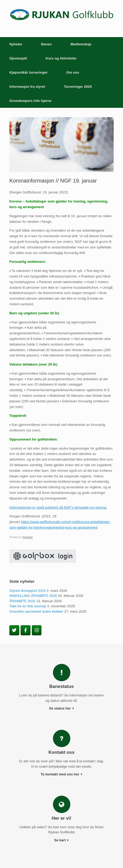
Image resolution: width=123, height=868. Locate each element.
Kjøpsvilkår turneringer (28, 72)
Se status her (61, 708)
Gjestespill (18, 58)
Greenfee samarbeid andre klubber (36, 611)
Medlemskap (81, 44)
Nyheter (16, 44)
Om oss (73, 72)
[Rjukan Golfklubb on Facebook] (26, 630)
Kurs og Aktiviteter (61, 58)
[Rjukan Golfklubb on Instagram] (37, 630)
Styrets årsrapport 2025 (28, 591)
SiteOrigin (61, 857)
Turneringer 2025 (78, 87)
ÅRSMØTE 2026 (22, 601)
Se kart (62, 840)
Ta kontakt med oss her (61, 774)
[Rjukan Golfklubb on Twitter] (14, 630)
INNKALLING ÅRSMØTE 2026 (33, 596)
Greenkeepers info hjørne (30, 101)
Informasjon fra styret (27, 87)
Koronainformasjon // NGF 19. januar (53, 181)
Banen (46, 44)
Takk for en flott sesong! (28, 606)
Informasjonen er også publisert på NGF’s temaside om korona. (58, 507)
